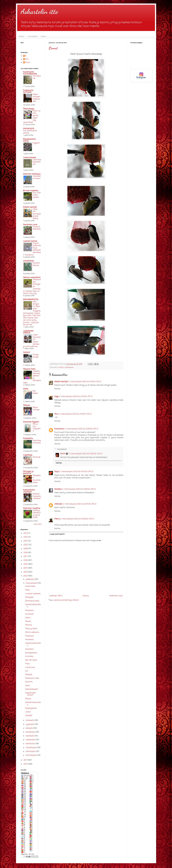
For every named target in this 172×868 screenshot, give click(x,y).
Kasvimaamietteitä (37, 442)
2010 (26, 764)
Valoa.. (28, 686)
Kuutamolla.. (30, 586)
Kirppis (43, 36)
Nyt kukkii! (35, 392)
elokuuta (30, 728)
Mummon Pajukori (31, 422)
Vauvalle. (29, 716)
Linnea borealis (30, 158)
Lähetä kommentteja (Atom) (66, 600)
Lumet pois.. (30, 667)
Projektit (36, 143)
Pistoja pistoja (36, 356)
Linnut (53, 48)
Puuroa (28, 621)
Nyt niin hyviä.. (31, 660)
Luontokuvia (69, 367)
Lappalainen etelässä (28, 332)
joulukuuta (30, 579)
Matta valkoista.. (32, 632)
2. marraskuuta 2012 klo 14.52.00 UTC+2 (79, 489)
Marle (26, 389)
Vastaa (57, 389)
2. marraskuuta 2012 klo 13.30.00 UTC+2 (85, 454)
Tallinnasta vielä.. (32, 678)
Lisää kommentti (57, 534)
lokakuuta (30, 720)
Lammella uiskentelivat (37, 162)
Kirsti (63, 454)
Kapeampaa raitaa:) (30, 694)
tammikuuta (31, 755)
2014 (26, 568)
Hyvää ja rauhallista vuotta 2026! (37, 514)
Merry (57, 519)
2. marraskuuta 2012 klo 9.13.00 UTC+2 (85, 382)
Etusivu (21, 36)
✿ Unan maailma (31, 191)
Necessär (37, 457)
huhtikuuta (31, 744)
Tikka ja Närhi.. (31, 629)
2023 (26, 533)
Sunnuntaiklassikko (33, 606)
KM (27, 59)
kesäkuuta (30, 736)
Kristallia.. (29, 656)
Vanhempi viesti (116, 596)
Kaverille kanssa (36, 264)
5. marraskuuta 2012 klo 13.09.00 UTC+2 (77, 519)
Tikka (27, 590)
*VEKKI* (27, 353)
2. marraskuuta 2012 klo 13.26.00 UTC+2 (81, 429)
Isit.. (27, 671)
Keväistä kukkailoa (37, 228)
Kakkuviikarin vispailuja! (29, 491)
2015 (26, 564)
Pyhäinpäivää (31, 708)
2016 (26, 560)
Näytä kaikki (38, 524)
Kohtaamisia (37, 77)
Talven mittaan (36, 409)
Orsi (56, 414)
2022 (26, 537)
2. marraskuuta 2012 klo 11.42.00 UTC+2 (75, 414)
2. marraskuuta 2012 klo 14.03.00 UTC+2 (76, 472)
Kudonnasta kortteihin (28, 91)
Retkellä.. (29, 675)
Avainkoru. (30, 640)
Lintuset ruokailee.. (33, 594)
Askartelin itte (39, 11)
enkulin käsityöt (61, 382)
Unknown (58, 504)
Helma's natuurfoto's (32, 278)
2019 (26, 549)
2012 (26, 576)
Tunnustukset (32, 36)
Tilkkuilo (27, 405)
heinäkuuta (31, 732)
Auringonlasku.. (31, 653)
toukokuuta (31, 740)
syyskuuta (30, 724)
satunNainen (28, 261)
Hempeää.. (29, 597)
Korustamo (59, 429)
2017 (26, 557)
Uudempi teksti (56, 596)
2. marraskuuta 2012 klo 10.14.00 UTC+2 (76, 397)
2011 (25, 760)
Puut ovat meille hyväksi (37, 195)
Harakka (58, 489)
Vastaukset (62, 449)
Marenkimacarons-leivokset (37, 496)
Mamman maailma (32, 508)
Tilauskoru (29, 636)
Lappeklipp (28, 455)
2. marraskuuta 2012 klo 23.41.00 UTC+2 (80, 504)
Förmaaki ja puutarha (28, 473)
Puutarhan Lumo (30, 225)
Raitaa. (28, 699)
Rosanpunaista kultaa (29, 140)
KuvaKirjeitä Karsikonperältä (30, 73)
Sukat (28, 618)
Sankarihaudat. (32, 689)
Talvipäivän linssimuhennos (37, 479)
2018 (26, 553)
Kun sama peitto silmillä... (30, 132)
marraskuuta (32, 583)
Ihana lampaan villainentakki (36, 98)
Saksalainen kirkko (37, 177)
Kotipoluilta (28, 438)
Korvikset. (29, 614)
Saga (56, 397)
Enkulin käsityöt (30, 207)
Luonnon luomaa (30, 241)
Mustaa (28, 625)
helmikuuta (31, 751)
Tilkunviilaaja (29, 109)
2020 (26, 545)
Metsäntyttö (29, 129)
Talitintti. (29, 682)
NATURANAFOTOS (31, 300)
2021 (26, 541)
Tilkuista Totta (29, 369)
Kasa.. (28, 664)
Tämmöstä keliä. (32, 601)
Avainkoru (29, 611)
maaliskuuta (31, 748)
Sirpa (57, 472)
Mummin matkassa (32, 174)
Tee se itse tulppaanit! (37, 428)
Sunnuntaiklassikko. (33, 704)
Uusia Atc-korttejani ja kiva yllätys (37, 214)
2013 (26, 572)
